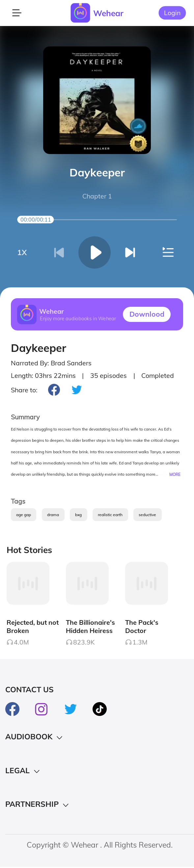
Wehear (108, 13)
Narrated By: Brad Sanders (51, 363)
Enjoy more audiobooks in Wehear (78, 318)
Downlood (147, 314)
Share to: (24, 390)
